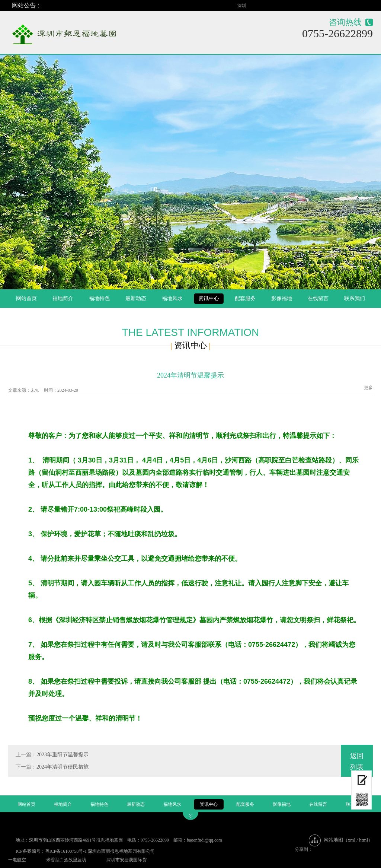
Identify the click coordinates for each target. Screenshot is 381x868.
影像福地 (282, 298)
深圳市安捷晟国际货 (127, 860)
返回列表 (357, 762)
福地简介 (63, 298)
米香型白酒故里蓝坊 (66, 860)
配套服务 (245, 298)
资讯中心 (209, 298)
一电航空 (17, 860)
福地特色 (99, 298)
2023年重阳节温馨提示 (63, 755)
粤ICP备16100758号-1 (66, 851)
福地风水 (172, 298)
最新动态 (136, 298)
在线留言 (318, 298)
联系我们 (355, 298)
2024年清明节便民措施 (63, 767)
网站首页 (26, 298)
